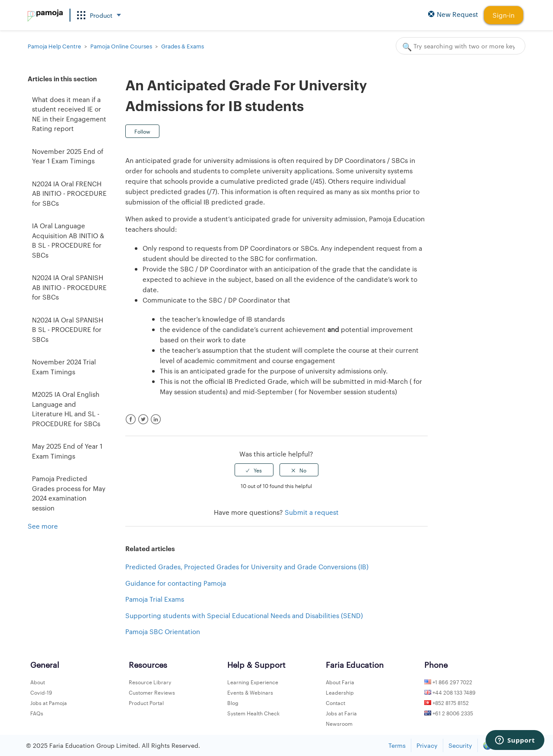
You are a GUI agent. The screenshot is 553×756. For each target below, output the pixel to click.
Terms (397, 745)
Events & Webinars (250, 692)
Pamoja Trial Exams (155, 599)
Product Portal (146, 702)
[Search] (461, 46)
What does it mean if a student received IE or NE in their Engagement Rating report (69, 114)
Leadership (340, 692)
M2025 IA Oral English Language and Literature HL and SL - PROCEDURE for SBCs (66, 409)
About (38, 682)
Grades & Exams (183, 46)
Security (460, 745)
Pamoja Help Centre (54, 46)
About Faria (340, 682)
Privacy (427, 745)
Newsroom (339, 723)
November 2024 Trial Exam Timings (64, 367)
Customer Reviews (152, 692)
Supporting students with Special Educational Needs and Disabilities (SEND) (244, 615)
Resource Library (150, 682)
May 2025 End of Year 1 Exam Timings (67, 451)
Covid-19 (41, 692)
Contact (335, 702)
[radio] (254, 470)
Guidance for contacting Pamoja (176, 583)
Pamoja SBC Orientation (163, 631)
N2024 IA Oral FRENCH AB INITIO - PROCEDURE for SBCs (69, 193)
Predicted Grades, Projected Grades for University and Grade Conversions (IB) (247, 566)
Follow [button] (142, 131)
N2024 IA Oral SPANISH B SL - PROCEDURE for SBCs (68, 329)
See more (43, 526)
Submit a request (312, 512)
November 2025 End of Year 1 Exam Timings (68, 156)
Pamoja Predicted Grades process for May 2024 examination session (69, 493)
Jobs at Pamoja (49, 702)
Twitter (143, 419)
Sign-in (504, 15)
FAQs (37, 713)
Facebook (131, 419)
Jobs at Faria (341, 713)
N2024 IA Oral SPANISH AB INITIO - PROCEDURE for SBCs (69, 287)
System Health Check (253, 713)
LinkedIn (156, 419)
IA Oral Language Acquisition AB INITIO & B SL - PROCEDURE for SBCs (68, 240)
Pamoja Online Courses (121, 46)
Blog (233, 702)
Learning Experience (253, 682)
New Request (453, 14)
